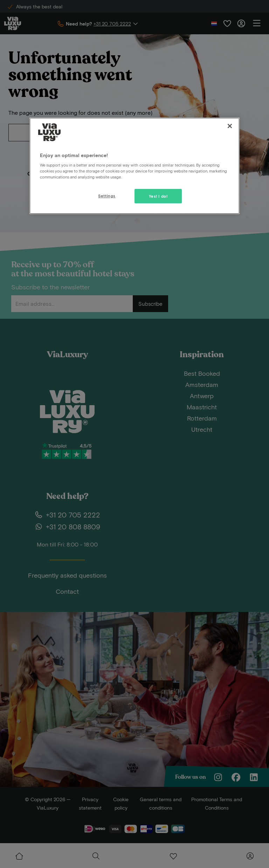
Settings (107, 196)
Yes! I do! (158, 196)
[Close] (230, 126)
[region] (134, 166)
